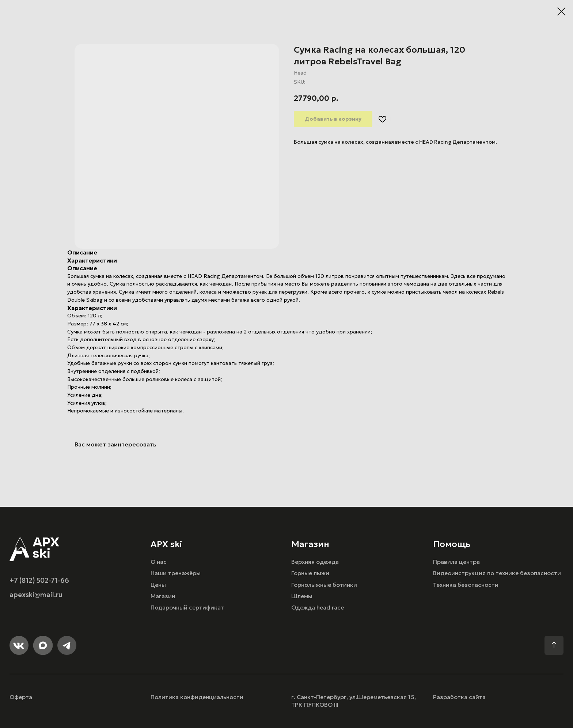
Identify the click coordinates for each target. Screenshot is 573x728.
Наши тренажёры (176, 573)
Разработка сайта (459, 697)
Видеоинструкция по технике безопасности (497, 573)
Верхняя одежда (315, 562)
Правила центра (456, 562)
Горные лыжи (310, 573)
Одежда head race (318, 608)
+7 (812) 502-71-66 (39, 580)
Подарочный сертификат (187, 608)
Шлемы (302, 596)
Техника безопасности (466, 585)
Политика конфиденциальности (197, 697)
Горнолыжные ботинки (324, 585)
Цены (158, 585)
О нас (159, 562)
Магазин (163, 596)
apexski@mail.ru (36, 595)
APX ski (166, 544)
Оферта (21, 697)
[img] (35, 549)
